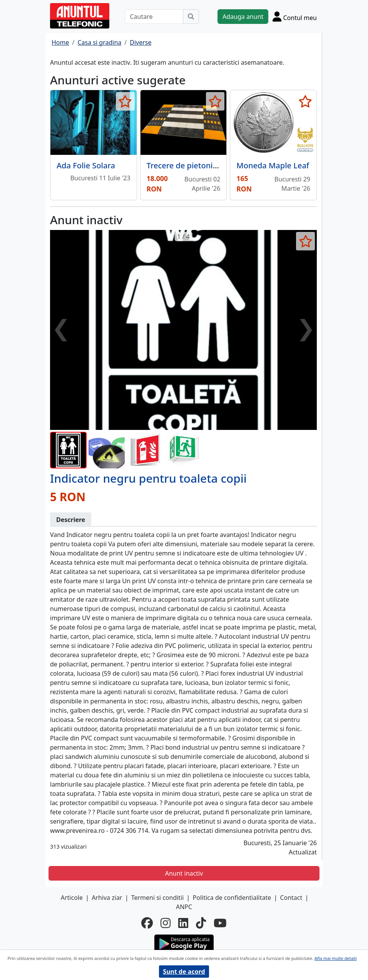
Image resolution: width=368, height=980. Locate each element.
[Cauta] (191, 17)
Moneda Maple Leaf (273, 165)
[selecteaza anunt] (125, 101)
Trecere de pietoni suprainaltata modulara (224, 165)
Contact (291, 898)
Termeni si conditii (158, 898)
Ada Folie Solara (86, 165)
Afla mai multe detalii (335, 958)
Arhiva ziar (107, 898)
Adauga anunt (243, 17)
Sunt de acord (184, 972)
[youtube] (220, 923)
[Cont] (295, 16)
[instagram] (166, 923)
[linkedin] (183, 923)
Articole (72, 898)
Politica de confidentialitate (232, 898)
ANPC (184, 907)
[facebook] (147, 923)
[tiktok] (201, 923)
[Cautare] (154, 17)
